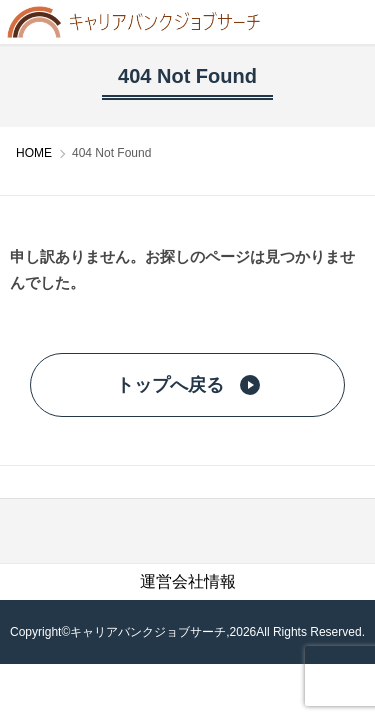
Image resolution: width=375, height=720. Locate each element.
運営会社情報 (188, 581)
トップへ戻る (188, 385)
